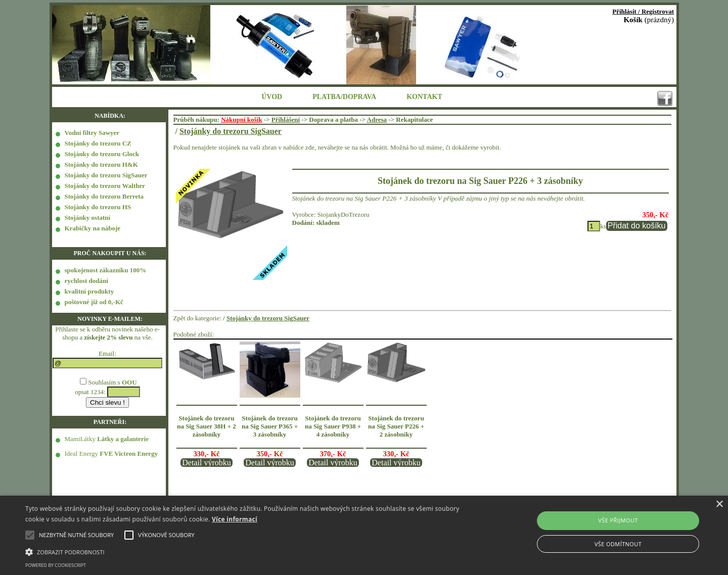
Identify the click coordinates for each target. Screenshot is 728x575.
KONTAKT (424, 97)
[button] (245, 551)
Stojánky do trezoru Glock (102, 154)
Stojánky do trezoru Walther (105, 186)
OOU (129, 382)
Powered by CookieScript (56, 565)
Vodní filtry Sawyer (92, 133)
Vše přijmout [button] (618, 520)
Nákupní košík (241, 119)
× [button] (719, 505)
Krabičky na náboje (93, 228)
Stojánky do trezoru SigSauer (106, 175)
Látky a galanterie (123, 439)
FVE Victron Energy (129, 453)
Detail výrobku (206, 463)
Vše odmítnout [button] (618, 544)
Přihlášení (286, 119)
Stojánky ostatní (88, 218)
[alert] (364, 535)
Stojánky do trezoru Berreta (104, 196)
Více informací (235, 519)
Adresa (377, 119)
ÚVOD (272, 97)
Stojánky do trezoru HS (98, 207)
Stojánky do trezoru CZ (98, 143)
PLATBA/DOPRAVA (344, 97)
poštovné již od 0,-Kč (94, 302)
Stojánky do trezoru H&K (101, 164)
